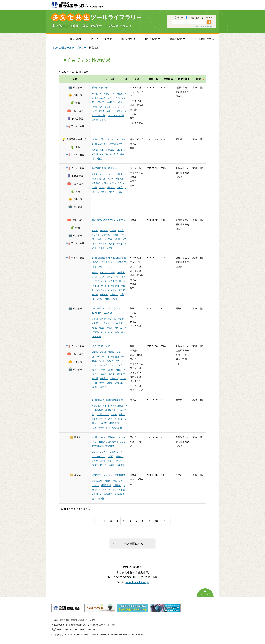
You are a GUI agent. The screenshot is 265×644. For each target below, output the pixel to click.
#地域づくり (103, 415)
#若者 (95, 150)
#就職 (95, 154)
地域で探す (151, 39)
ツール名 (110, 79)
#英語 (103, 120)
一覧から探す (75, 39)
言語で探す (176, 39)
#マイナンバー (107, 94)
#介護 (102, 248)
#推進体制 (97, 419)
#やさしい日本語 (101, 406)
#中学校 (106, 235)
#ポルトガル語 (107, 150)
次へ (165, 521)
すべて (179, 18)
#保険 (110, 179)
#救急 (112, 374)
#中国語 (111, 102)
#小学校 (109, 239)
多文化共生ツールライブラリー (69, 48)
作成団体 (183, 79)
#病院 (112, 465)
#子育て (114, 154)
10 (156, 521)
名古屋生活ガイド (101, 346)
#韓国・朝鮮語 (107, 352)
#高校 (112, 244)
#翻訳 (120, 94)
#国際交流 (114, 423)
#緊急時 (112, 319)
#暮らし (111, 111)
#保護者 (104, 231)
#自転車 (119, 383)
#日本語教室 (117, 406)
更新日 (152, 79)
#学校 (120, 244)
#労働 (95, 94)
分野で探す (127, 39)
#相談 (120, 102)
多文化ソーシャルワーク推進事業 (109, 475)
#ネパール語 (116, 365)
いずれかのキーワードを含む (199, 18)
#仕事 (118, 239)
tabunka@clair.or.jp (137, 582)
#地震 (110, 383)
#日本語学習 (115, 281)
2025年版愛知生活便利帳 (105, 168)
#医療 (95, 120)
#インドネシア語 (116, 116)
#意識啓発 (117, 428)
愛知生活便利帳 (100, 88)
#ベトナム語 (114, 98)
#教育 (120, 111)
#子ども (104, 154)
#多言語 (103, 387)
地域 (198, 79)
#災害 (116, 107)
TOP (55, 39)
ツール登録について (204, 39)
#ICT (113, 452)
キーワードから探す (101, 39)
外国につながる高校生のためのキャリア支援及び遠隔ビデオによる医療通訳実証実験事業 (109, 442)
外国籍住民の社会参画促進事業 (108, 400)
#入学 (121, 231)
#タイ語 (119, 328)
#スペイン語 (105, 107)
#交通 (102, 111)
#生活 (113, 183)
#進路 (99, 239)
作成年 (167, 79)
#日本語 (101, 102)
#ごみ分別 (117, 323)
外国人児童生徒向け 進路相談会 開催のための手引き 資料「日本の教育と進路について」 (109, 262)
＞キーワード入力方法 (202, 26)
